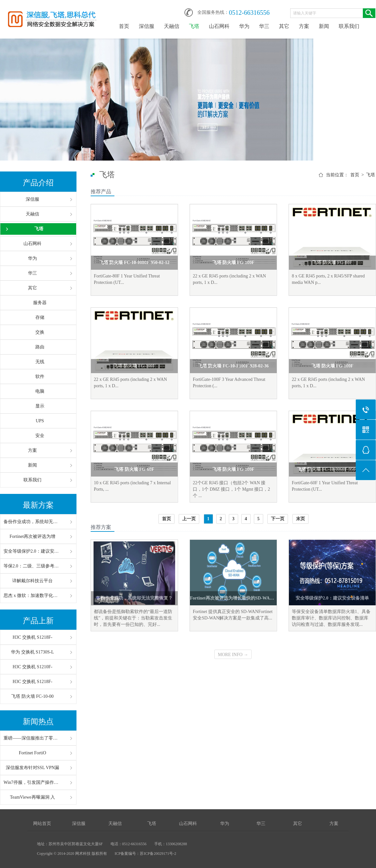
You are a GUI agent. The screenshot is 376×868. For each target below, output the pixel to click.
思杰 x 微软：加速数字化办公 (32, 596)
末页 (300, 519)
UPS (40, 421)
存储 (40, 317)
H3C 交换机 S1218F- (32, 637)
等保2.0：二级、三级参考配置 (32, 566)
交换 (40, 332)
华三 (264, 26)
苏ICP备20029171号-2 (158, 854)
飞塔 (194, 26)
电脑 (40, 391)
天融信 (172, 26)
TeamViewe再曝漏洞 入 (32, 797)
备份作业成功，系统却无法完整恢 (32, 522)
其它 (284, 26)
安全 (40, 436)
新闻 (324, 26)
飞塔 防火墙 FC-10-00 (32, 696)
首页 (124, 26)
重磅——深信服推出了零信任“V (32, 738)
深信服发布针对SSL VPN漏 (33, 768)
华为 (244, 26)
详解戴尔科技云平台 (32, 581)
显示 (40, 406)
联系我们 (349, 26)
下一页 (278, 519)
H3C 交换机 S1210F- (32, 667)
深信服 (147, 26)
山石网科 (219, 26)
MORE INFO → (233, 655)
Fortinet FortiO (32, 753)
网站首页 (42, 824)
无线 (40, 362)
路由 (40, 347)
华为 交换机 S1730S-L (32, 652)
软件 (40, 377)
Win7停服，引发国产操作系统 (32, 782)
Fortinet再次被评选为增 (32, 536)
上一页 (189, 519)
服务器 (40, 303)
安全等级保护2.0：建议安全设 (32, 551)
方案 (304, 26)
